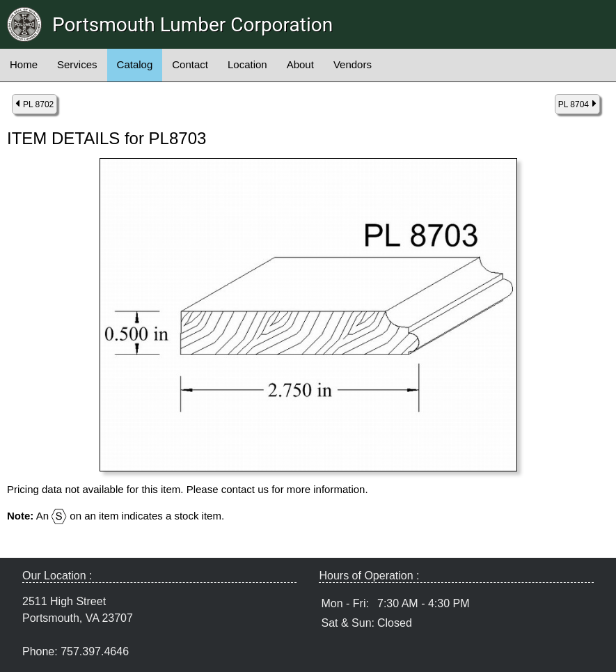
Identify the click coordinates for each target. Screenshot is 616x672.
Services (77, 64)
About (300, 64)
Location (247, 64)
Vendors (353, 64)
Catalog (135, 64)
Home (24, 64)
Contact (190, 64)
